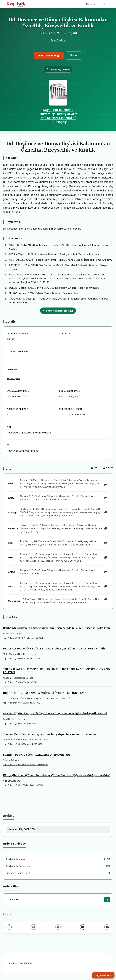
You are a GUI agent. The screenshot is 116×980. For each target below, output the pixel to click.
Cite (73, 55)
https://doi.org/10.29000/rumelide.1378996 (23, 744)
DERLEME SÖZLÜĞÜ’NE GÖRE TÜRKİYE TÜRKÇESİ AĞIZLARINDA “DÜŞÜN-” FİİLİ (55, 649)
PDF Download (49, 56)
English (91, 4)
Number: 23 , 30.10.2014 (22, 829)
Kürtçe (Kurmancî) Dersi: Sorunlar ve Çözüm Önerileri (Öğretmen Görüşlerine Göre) (57, 775)
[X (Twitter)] (58, 927)
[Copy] (106, 485)
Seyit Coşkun (58, 40)
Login (103, 4)
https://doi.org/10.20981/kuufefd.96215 (29, 433)
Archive (9, 816)
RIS (94, 468)
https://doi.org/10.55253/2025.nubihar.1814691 (24, 785)
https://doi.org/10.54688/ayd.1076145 (20, 682)
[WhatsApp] (34, 927)
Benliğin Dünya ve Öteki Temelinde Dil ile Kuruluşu (36, 755)
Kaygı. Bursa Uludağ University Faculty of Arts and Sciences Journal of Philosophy (58, 116)
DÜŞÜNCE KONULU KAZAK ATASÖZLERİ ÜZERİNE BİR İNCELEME (44, 693)
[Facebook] (9, 927)
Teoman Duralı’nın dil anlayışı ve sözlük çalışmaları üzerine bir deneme (50, 734)
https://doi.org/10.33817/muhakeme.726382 (23, 638)
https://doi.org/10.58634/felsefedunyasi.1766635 (26, 765)
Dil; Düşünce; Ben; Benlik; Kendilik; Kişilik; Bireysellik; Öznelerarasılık (42, 229)
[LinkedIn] (83, 927)
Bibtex (108, 468)
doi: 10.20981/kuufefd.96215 (77, 545)
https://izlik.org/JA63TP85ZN (24, 451)
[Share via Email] (107, 927)
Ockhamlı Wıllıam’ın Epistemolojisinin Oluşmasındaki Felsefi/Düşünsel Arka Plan (56, 628)
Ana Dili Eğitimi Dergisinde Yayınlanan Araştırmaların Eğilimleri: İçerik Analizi (55, 713)
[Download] (107, 900)
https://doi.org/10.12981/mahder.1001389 (21, 658)
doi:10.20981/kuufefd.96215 (57, 500)
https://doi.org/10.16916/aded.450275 (20, 723)
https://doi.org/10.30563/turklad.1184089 (22, 703)
